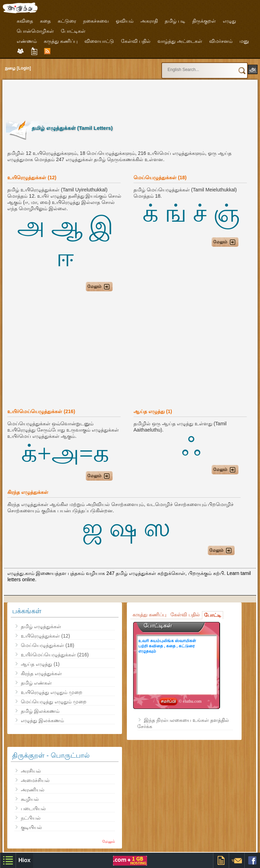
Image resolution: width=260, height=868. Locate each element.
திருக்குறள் (204, 21)
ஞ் (226, 213)
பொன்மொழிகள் (35, 31)
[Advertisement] (132, 99)
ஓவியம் (125, 21)
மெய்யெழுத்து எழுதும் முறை (54, 702)
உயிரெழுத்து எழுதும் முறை (52, 692)
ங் (176, 213)
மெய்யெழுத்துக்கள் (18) (47, 645)
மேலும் (109, 841)
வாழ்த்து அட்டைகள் (180, 41)
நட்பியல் (31, 818)
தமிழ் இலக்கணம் (40, 711)
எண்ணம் (27, 41)
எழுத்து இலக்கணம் (42, 720)
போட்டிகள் (73, 31)
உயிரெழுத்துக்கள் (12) (45, 636)
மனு (244, 41)
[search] (192, 66)
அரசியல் (31, 771)
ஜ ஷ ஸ (126, 528)
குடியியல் (31, 827)
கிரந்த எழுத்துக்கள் (41, 673)
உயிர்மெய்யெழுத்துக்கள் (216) (55, 655)
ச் (200, 213)
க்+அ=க (65, 453)
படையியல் (33, 808)
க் (151, 213)
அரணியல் (33, 790)
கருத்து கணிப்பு (61, 41)
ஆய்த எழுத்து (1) (40, 664)
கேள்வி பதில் (136, 41)
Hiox (25, 860)
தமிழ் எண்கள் (36, 683)
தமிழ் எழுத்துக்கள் (41, 626)
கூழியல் (30, 799)
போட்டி (213, 615)
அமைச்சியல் (35, 780)
